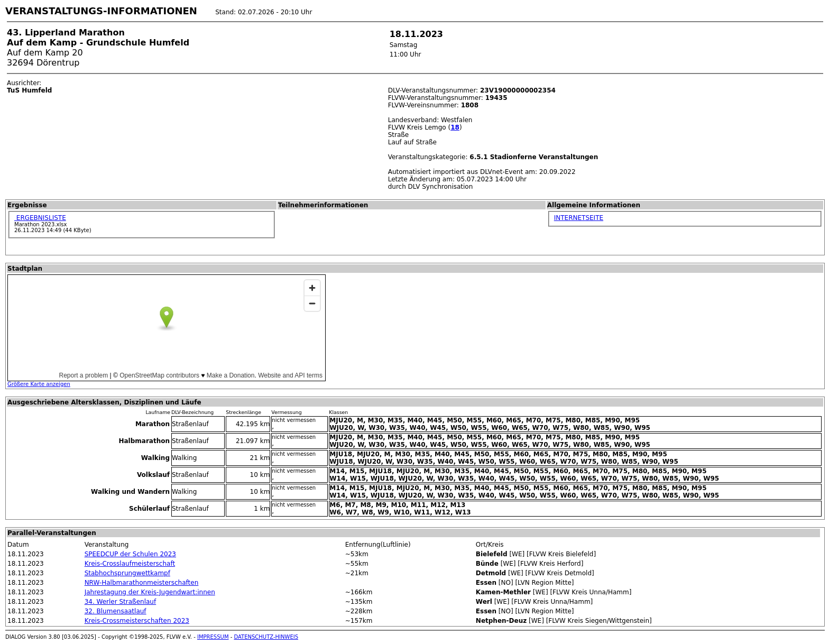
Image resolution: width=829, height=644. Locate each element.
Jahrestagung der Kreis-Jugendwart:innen (150, 592)
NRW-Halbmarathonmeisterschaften (142, 583)
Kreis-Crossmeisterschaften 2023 (137, 621)
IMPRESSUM (213, 637)
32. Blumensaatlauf (116, 611)
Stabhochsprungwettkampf (127, 573)
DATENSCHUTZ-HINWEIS (266, 637)
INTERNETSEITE (579, 218)
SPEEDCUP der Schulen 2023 (130, 554)
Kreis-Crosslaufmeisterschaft (130, 564)
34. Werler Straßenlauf (121, 602)
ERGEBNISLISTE (40, 218)
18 (455, 127)
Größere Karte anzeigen (39, 384)
